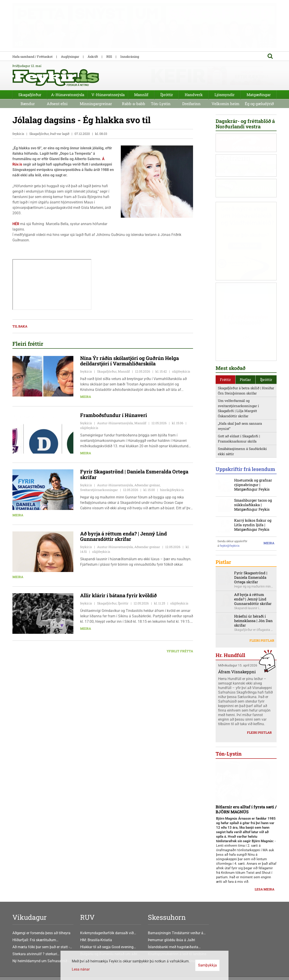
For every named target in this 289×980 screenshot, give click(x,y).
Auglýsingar (70, 56)
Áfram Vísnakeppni (237, 672)
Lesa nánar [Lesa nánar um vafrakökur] (81, 969)
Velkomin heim (225, 104)
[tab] (226, 380)
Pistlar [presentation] (245, 380)
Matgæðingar (259, 95)
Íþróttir (167, 95)
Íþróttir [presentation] (266, 380)
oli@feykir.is (181, 372)
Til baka (20, 327)
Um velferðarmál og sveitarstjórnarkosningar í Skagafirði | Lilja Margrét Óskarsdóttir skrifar (238, 409)
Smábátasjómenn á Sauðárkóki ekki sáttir (242, 452)
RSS (109, 56)
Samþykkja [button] (207, 965)
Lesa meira (265, 889)
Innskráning (130, 56)
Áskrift (93, 56)
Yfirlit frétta (180, 651)
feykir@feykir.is (230, 546)
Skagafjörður (30, 95)
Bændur (28, 104)
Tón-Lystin (161, 104)
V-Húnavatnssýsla (108, 95)
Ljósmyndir (225, 95)
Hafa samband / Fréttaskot (33, 56)
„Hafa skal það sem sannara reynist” (240, 426)
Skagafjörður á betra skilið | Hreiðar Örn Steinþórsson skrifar (246, 391)
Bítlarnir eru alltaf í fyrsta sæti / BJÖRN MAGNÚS (246, 810)
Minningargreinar (96, 104)
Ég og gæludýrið (259, 104)
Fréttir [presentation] (225, 380)
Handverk (194, 95)
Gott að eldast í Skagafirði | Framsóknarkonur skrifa (239, 439)
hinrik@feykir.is (172, 490)
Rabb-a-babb (134, 104)
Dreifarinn (191, 104)
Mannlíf (141, 95)
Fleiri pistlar (262, 641)
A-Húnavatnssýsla (68, 95)
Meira (86, 397)
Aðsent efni (57, 104)
